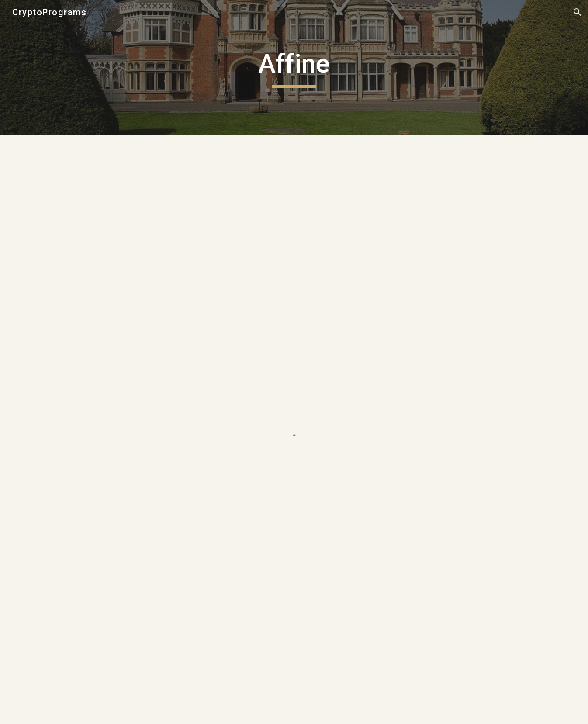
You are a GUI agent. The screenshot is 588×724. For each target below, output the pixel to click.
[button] (578, 12)
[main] (294, 68)
